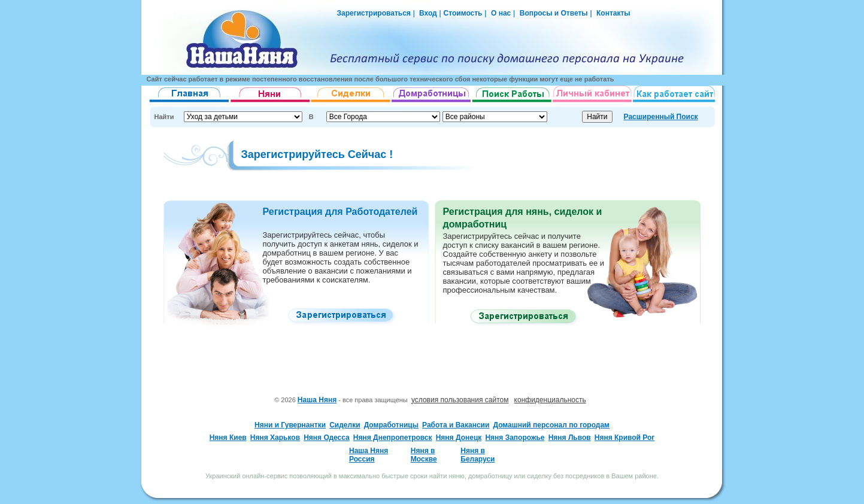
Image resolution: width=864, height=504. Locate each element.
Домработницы (391, 425)
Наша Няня (317, 400)
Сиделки (345, 425)
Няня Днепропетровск (393, 438)
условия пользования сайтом (460, 400)
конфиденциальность (550, 400)
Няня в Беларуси (478, 455)
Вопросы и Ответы (554, 13)
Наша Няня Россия (369, 455)
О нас (501, 13)
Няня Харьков (275, 438)
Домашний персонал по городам (551, 425)
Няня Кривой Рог (625, 438)
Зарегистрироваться (374, 13)
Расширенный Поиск (661, 117)
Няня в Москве (424, 455)
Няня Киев (228, 438)
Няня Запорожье (515, 438)
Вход (427, 13)
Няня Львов (570, 438)
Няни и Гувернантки (290, 425)
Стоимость (463, 13)
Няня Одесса (327, 438)
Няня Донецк (459, 438)
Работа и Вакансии (456, 425)
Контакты (613, 13)
